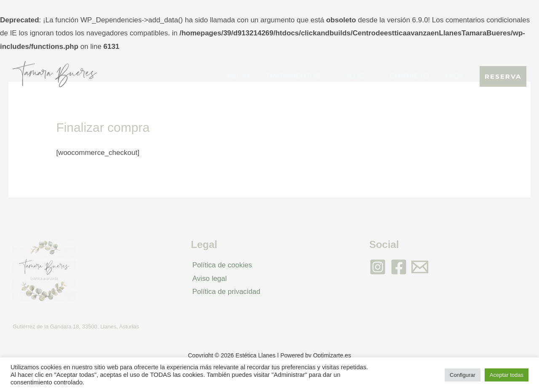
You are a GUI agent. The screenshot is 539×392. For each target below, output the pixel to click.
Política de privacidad (225, 292)
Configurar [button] (463, 375)
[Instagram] (378, 267)
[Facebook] (399, 267)
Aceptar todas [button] (507, 375)
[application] (331, 76)
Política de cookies (221, 265)
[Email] (420, 267)
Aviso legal (208, 279)
